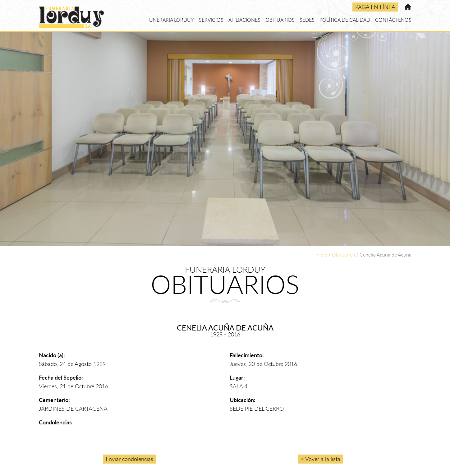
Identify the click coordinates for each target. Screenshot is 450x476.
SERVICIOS (211, 20)
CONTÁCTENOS (393, 20)
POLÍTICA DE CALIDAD (345, 20)
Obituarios (343, 255)
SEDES (307, 20)
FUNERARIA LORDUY (170, 20)
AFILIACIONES (244, 20)
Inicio (321, 255)
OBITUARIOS (280, 20)
